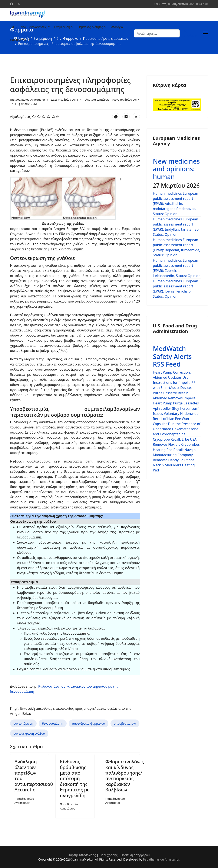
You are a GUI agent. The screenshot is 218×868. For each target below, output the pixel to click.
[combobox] (157, 33)
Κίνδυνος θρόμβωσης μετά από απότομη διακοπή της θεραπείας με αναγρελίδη (75, 778)
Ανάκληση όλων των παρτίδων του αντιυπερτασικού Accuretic (34, 775)
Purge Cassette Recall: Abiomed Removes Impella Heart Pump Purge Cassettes (176, 398)
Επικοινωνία (18, 40)
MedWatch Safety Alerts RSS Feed (172, 356)
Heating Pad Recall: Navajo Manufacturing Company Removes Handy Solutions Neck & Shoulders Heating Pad (174, 460)
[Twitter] (19, 4)
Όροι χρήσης (108, 855)
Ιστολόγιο (117, 27)
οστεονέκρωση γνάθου (29, 733)
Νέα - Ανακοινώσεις (34, 27)
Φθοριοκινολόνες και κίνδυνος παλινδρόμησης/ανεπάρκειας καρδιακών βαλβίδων (125, 775)
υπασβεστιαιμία (125, 723)
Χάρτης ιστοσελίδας (82, 855)
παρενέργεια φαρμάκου (89, 723)
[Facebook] (11, 4)
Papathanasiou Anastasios (161, 859)
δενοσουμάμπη (53, 723)
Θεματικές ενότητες (90, 27)
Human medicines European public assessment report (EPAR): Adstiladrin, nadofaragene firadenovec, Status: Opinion (176, 204)
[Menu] (205, 33)
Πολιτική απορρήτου (135, 855)
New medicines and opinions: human (176, 169)
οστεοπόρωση (23, 723)
